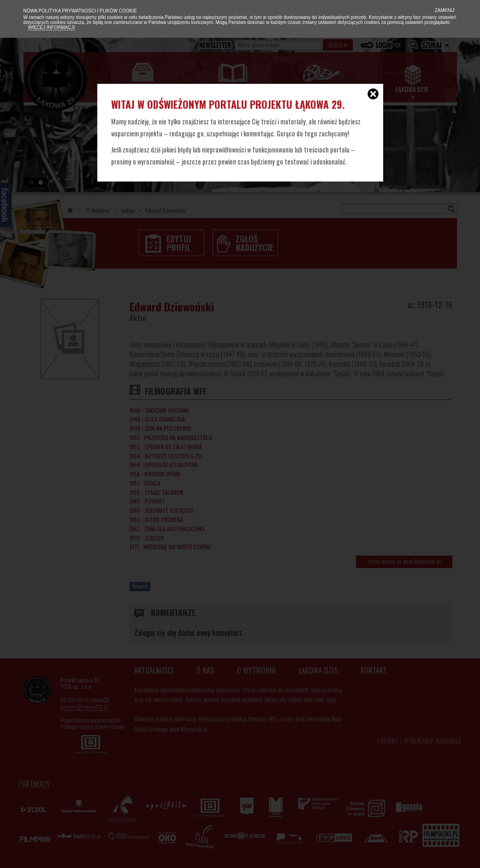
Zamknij (444, 10)
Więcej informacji (52, 27)
